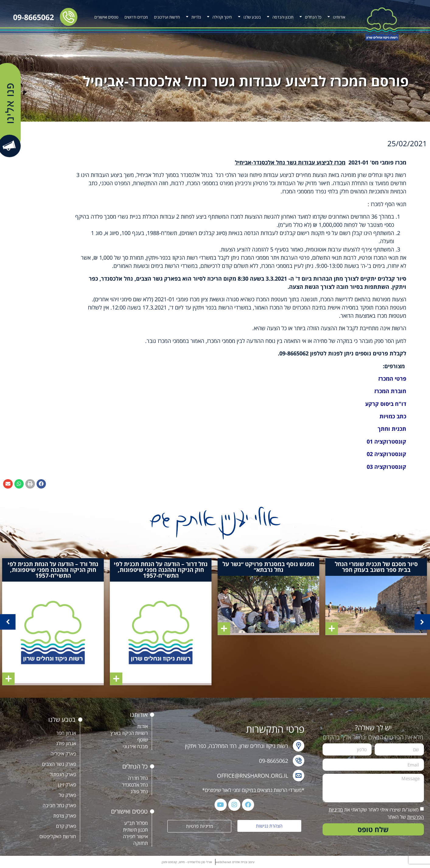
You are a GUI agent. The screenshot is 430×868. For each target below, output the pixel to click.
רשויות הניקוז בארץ (129, 733)
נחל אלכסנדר (135, 785)
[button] (41, 484)
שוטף (143, 740)
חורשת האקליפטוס (58, 836)
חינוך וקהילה (219, 17)
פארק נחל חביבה (59, 805)
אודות (143, 726)
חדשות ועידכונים (167, 17)
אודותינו (336, 17)
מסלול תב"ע (136, 823)
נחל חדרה (138, 778)
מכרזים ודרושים (136, 17)
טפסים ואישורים (106, 17)
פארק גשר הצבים (59, 764)
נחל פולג (139, 791)
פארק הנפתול (63, 774)
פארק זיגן (67, 785)
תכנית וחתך (392, 429)
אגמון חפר (66, 733)
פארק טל (67, 795)
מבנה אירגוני (135, 746)
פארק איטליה (63, 754)
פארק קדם (66, 826)
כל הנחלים (310, 17)
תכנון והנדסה (280, 17)
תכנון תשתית (135, 830)
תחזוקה (141, 843)
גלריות (193, 17)
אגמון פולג (66, 743)
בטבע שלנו (249, 17)
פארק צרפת (65, 816)
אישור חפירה (135, 836)
